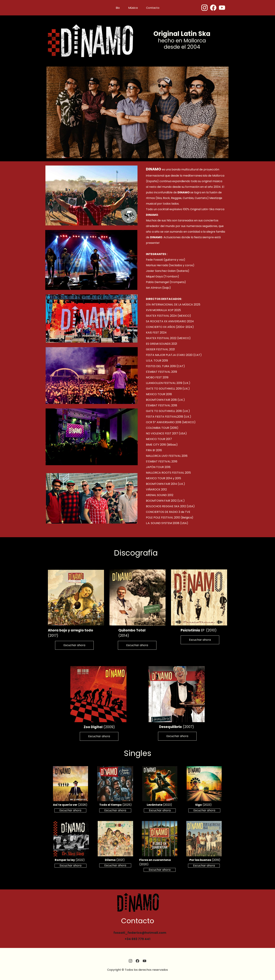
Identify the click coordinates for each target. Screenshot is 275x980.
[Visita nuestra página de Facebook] (213, 8)
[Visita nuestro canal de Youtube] (222, 8)
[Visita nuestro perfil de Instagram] (204, 8)
